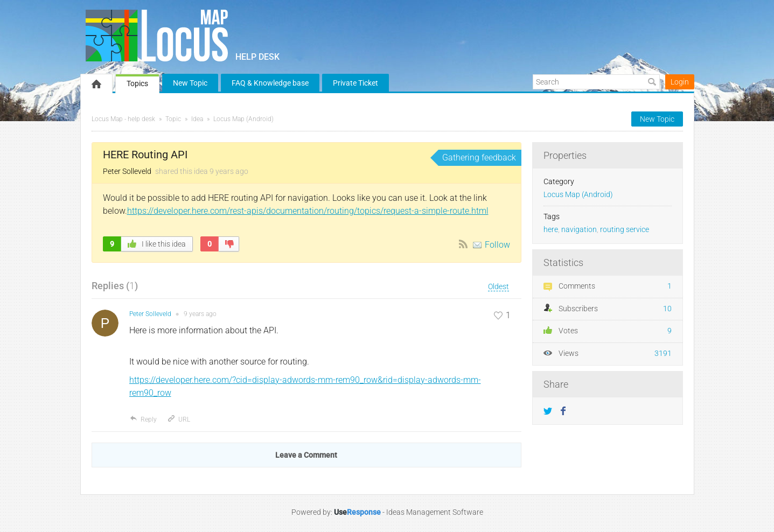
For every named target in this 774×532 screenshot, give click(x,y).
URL (179, 419)
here (551, 230)
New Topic (190, 83)
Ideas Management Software (435, 512)
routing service (625, 230)
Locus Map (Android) (243, 119)
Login (680, 82)
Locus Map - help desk (123, 119)
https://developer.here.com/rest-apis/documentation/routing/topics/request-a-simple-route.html (308, 211)
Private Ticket (355, 83)
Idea (197, 119)
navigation (579, 230)
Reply (143, 419)
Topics (137, 83)
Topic (173, 119)
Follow (497, 245)
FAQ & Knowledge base (270, 83)
